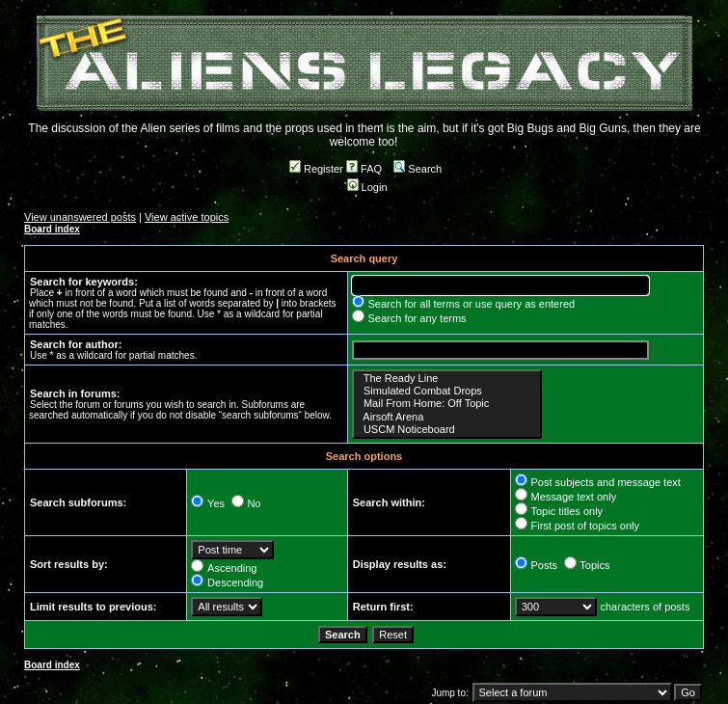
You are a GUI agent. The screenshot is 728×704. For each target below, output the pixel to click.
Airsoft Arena (447, 417)
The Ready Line (447, 379)
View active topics (187, 217)
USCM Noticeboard (447, 430)
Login (367, 187)
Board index (52, 229)
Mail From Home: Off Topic (447, 404)
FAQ (364, 169)
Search (418, 169)
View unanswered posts (80, 217)
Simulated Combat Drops (447, 391)
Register (316, 169)
